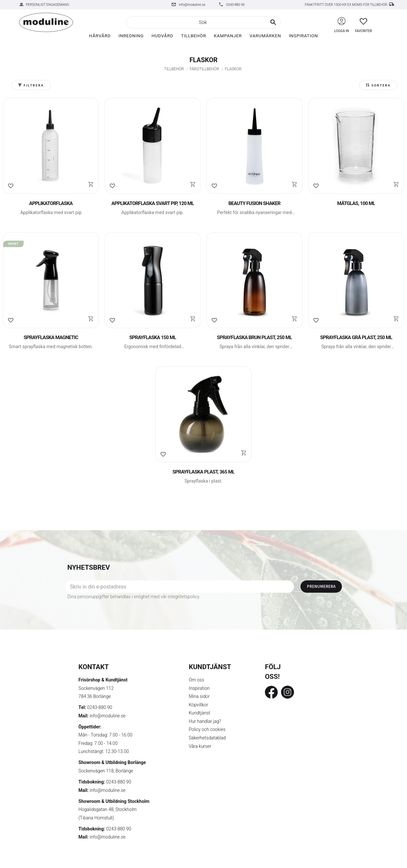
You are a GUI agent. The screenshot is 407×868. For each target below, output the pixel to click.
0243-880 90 (235, 5)
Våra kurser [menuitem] (200, 746)
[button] (363, 21)
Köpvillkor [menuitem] (198, 705)
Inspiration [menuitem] (303, 36)
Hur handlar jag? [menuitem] (205, 721)
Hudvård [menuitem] (162, 36)
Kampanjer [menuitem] (228, 36)
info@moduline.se (192, 5)
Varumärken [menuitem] (265, 36)
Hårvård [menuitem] (100, 36)
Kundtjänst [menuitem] (199, 713)
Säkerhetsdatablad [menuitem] (207, 738)
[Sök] (273, 22)
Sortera (381, 85)
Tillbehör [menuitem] (193, 36)
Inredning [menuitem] (131, 36)
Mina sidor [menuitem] (199, 696)
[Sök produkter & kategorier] (204, 22)
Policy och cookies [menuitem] (207, 729)
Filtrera (34, 85)
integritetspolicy (183, 597)
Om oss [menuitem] (196, 680)
